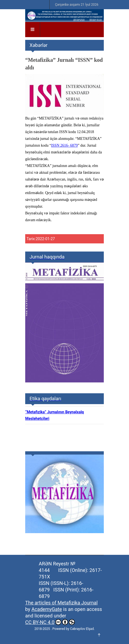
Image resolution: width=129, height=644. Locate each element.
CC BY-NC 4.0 (50, 622)
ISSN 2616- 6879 (64, 145)
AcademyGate (47, 609)
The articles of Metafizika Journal (61, 603)
